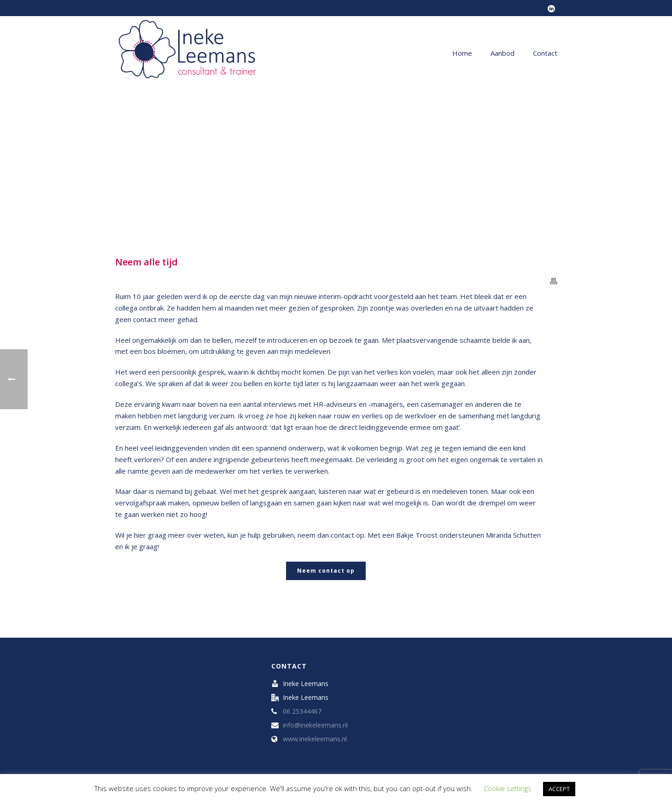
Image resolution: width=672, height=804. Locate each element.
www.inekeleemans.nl (315, 739)
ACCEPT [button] (559, 789)
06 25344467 (302, 711)
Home (462, 53)
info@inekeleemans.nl (315, 725)
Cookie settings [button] (508, 788)
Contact (545, 53)
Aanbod (503, 53)
